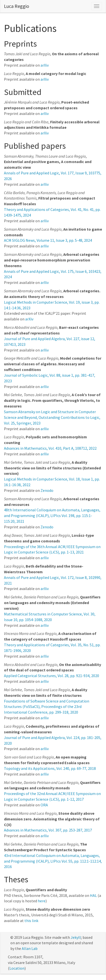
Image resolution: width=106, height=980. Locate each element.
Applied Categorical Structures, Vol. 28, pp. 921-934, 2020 (52, 676)
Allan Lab (30, 948)
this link (31, 921)
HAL (93, 895)
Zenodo (47, 490)
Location (17, 968)
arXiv (45, 65)
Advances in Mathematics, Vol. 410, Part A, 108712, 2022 (50, 448)
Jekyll (76, 937)
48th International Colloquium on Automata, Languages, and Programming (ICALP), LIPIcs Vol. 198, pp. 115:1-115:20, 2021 (52, 516)
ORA (44, 805)
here (42, 901)
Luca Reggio (17, 6)
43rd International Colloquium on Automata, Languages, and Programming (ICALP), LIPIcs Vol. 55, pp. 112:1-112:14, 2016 (53, 861)
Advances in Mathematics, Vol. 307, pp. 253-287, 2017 (48, 830)
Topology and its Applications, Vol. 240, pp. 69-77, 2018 (50, 768)
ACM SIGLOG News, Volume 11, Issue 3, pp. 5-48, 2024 (48, 240)
